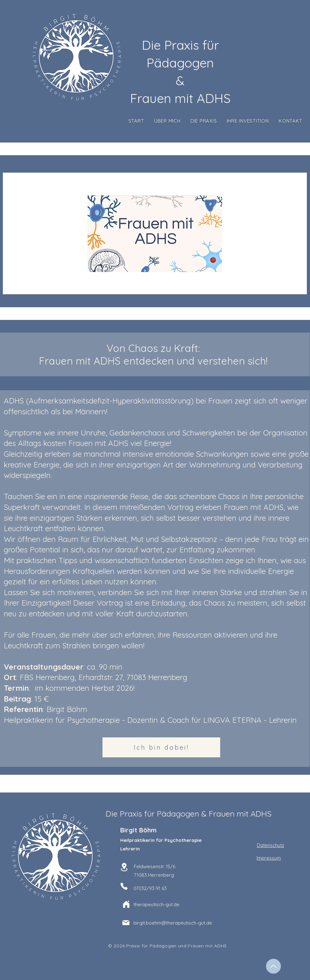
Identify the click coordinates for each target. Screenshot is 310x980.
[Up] (273, 966)
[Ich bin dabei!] (161, 747)
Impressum (269, 858)
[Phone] (124, 886)
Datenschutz (270, 845)
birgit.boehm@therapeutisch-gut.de (173, 923)
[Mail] (126, 923)
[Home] (126, 904)
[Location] (124, 867)
